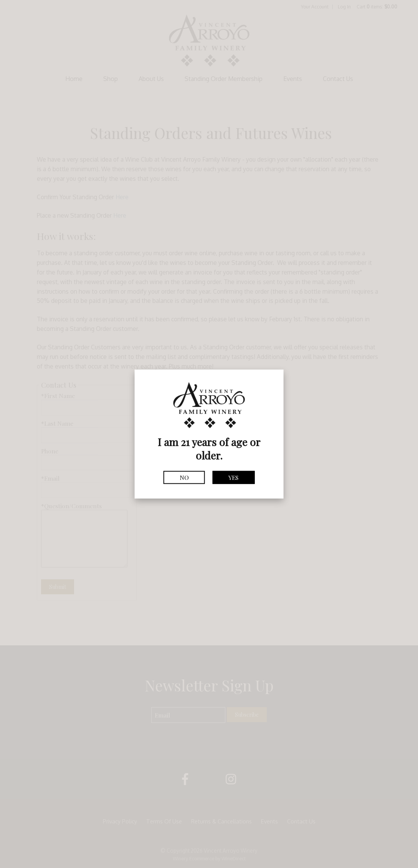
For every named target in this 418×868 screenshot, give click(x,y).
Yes (233, 477)
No (184, 477)
